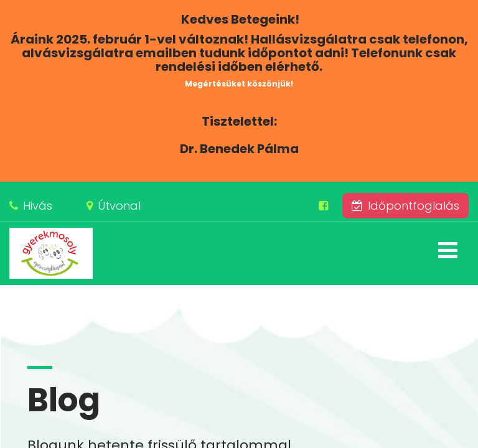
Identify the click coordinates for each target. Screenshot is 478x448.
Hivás (38, 206)
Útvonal (119, 206)
